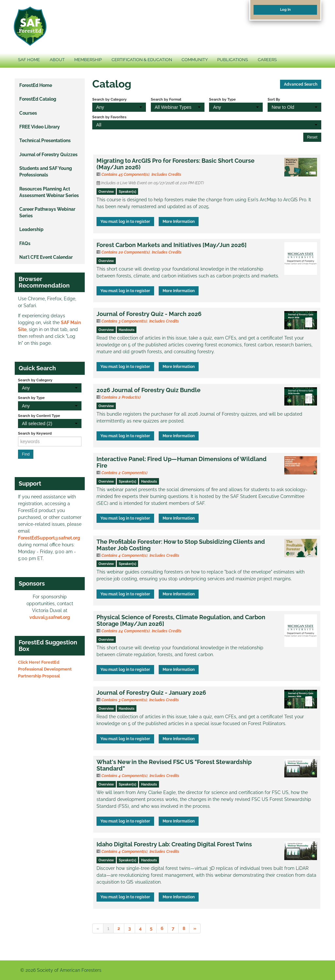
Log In (285, 9)
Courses (28, 113)
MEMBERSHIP (88, 60)
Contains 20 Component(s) (126, 252)
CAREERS (267, 60)
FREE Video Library (40, 127)
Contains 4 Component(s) (124, 556)
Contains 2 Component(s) (124, 473)
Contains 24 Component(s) (126, 631)
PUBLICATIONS (233, 60)
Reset (312, 137)
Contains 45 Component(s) (125, 174)
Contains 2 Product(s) (121, 397)
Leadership (31, 229)
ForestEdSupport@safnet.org (49, 538)
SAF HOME (29, 60)
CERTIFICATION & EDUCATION (142, 60)
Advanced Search (301, 84)
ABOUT (57, 60)
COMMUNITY (195, 60)
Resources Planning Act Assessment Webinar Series (49, 192)
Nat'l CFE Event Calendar (46, 257)
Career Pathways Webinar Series (47, 212)
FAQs (25, 243)
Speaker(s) (128, 191)
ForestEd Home (36, 85)
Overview (106, 191)
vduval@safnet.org (50, 617)
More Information (179, 222)
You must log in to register (125, 222)
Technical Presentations (45, 141)
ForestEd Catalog (38, 99)
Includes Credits (166, 174)
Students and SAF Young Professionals (46, 172)
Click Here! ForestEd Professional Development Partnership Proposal (45, 669)
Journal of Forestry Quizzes (48, 155)
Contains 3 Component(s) (124, 321)
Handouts (127, 330)
